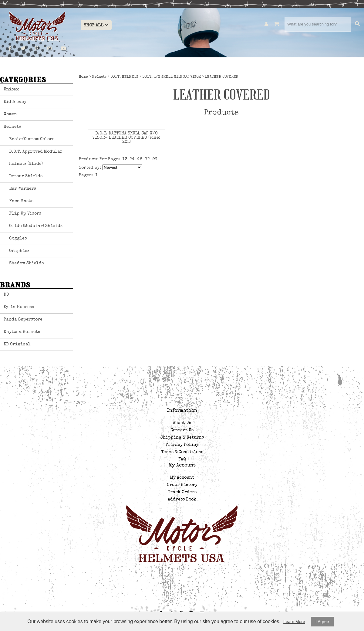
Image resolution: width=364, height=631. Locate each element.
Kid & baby (15, 102)
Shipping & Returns (182, 438)
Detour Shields (26, 176)
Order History (182, 485)
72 (147, 159)
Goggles (18, 239)
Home (83, 77)
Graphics (19, 251)
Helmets (12, 127)
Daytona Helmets (22, 332)
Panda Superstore (23, 320)
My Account (182, 478)
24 (132, 159)
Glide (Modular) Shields (36, 226)
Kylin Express (19, 307)
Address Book (182, 500)
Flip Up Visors (25, 214)
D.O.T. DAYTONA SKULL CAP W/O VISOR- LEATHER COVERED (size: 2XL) (126, 138)
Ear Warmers (23, 189)
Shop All (96, 25)
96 (155, 159)
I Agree (322, 622)
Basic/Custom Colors (32, 139)
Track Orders (182, 492)
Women (10, 114)
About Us (182, 423)
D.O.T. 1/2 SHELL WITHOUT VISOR (172, 77)
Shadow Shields (26, 263)
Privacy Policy (182, 445)
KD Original (17, 344)
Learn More (294, 622)
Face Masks (21, 201)
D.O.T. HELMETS (125, 77)
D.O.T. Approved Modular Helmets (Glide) (36, 158)
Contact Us (182, 430)
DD (6, 295)
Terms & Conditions (182, 452)
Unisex (11, 90)
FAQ (182, 460)
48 (140, 159)
